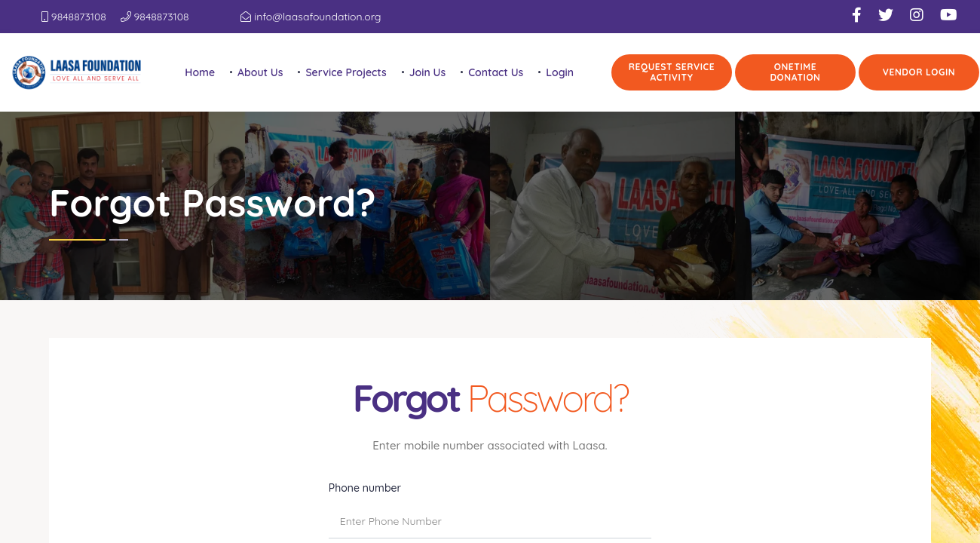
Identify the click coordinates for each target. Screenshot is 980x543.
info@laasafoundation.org (311, 17)
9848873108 (74, 17)
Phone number (365, 486)
